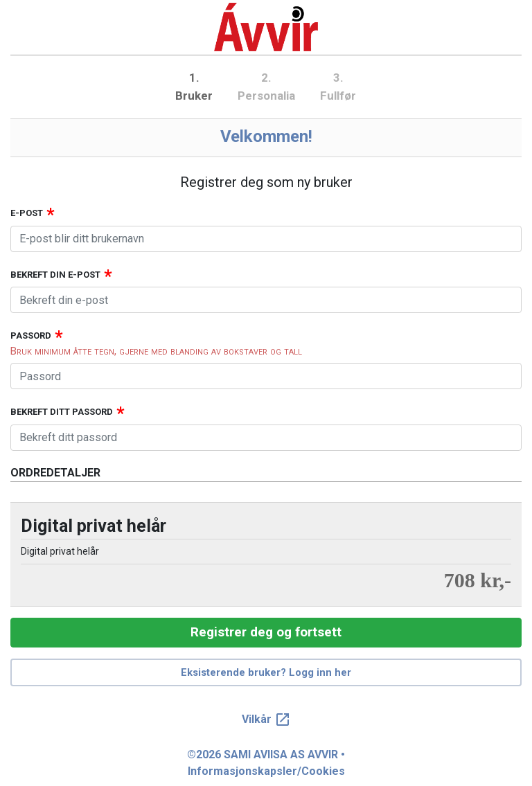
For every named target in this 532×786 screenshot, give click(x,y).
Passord (31, 336)
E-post (27, 213)
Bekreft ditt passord (62, 412)
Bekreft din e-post (55, 275)
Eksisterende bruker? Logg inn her (266, 672)
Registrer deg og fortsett (266, 632)
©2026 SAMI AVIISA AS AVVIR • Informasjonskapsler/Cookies (266, 763)
